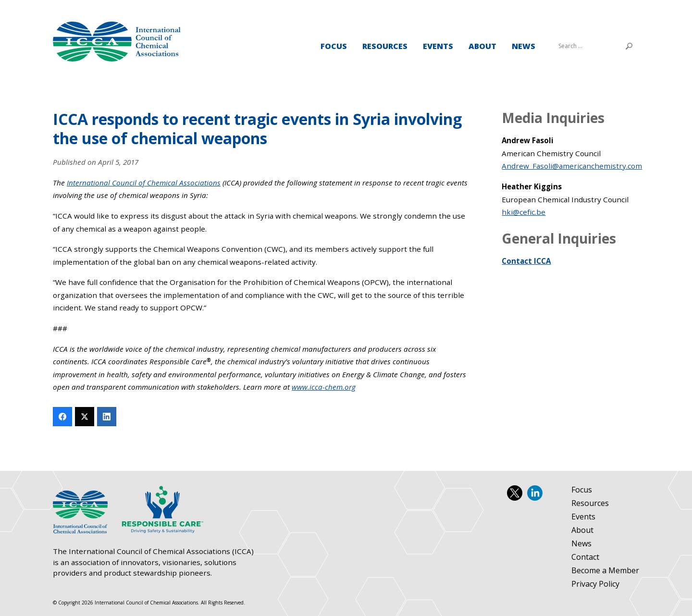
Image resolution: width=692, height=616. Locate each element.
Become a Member (605, 571)
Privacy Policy (595, 584)
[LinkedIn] (107, 417)
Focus (334, 46)
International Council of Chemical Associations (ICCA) (117, 42)
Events (438, 46)
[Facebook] (62, 417)
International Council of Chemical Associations (144, 183)
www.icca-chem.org (324, 387)
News (524, 46)
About (482, 46)
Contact (585, 557)
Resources (385, 46)
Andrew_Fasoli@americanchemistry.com (572, 166)
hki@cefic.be (524, 212)
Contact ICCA (526, 261)
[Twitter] (85, 417)
